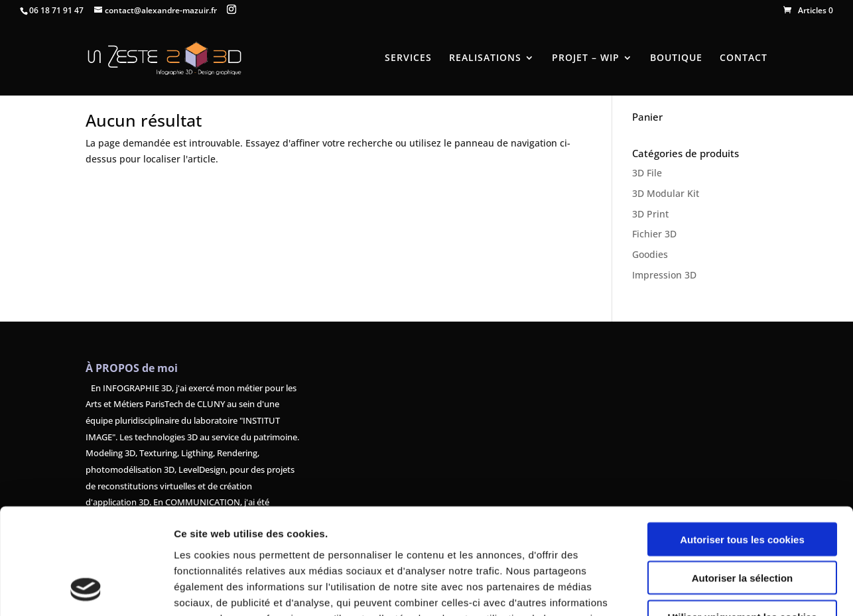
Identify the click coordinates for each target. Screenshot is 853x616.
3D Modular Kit (666, 193)
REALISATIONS (485, 58)
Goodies (650, 254)
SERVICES (408, 58)
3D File (647, 173)
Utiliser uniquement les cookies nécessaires (742, 526)
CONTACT (744, 58)
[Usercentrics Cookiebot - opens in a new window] (86, 590)
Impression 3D (664, 275)
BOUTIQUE (676, 58)
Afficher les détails (731, 590)
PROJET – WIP (586, 58)
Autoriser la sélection (743, 482)
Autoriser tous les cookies (742, 443)
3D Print (650, 214)
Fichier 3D (654, 234)
